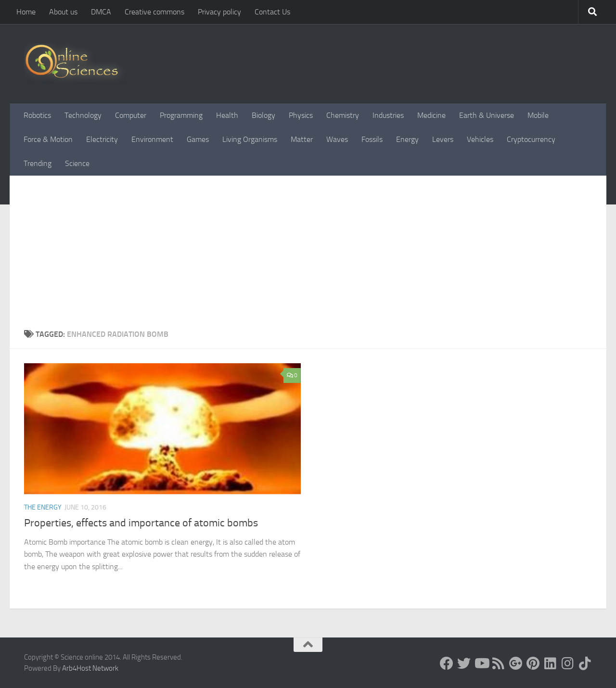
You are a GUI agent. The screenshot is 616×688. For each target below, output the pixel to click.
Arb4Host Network (90, 668)
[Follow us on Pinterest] (533, 663)
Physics (301, 115)
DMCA (101, 12)
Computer (131, 115)
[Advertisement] (308, 256)
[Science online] (447, 663)
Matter (302, 139)
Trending (38, 163)
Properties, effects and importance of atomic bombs (141, 523)
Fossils (372, 139)
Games (198, 139)
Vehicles (480, 139)
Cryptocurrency (531, 139)
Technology (83, 115)
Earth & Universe (487, 115)
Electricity (102, 139)
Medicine (431, 115)
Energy (407, 139)
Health (227, 115)
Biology (263, 115)
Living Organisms (250, 139)
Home (26, 12)
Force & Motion (48, 139)
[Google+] (516, 663)
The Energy (43, 507)
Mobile (538, 115)
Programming (181, 115)
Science (77, 163)
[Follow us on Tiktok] (585, 663)
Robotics (37, 115)
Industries (388, 115)
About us (63, 12)
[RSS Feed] (499, 663)
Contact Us (272, 12)
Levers (443, 139)
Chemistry (343, 115)
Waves (337, 139)
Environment (152, 139)
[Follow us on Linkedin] (551, 663)
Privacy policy (219, 12)
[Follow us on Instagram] (568, 663)
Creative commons (154, 12)
